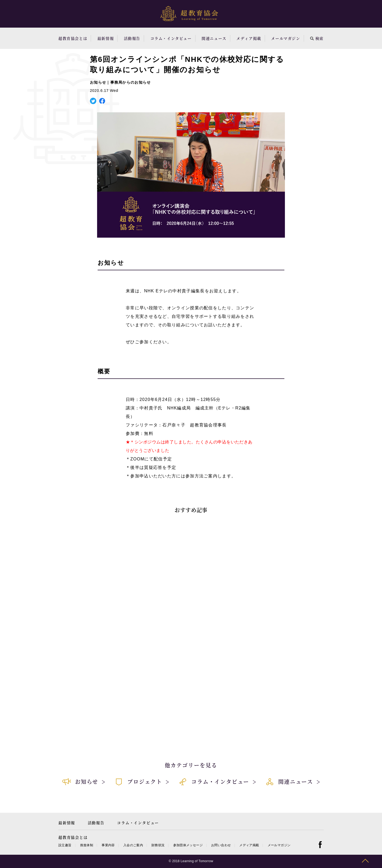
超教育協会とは (73, 38)
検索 (317, 38)
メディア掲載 (249, 38)
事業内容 (108, 845)
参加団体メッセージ (188, 845)
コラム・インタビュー (171, 38)
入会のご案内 (133, 845)
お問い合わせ (221, 845)
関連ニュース (214, 38)
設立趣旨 (65, 845)
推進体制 (87, 845)
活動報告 (132, 38)
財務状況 (158, 845)
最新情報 (106, 38)
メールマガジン (286, 38)
